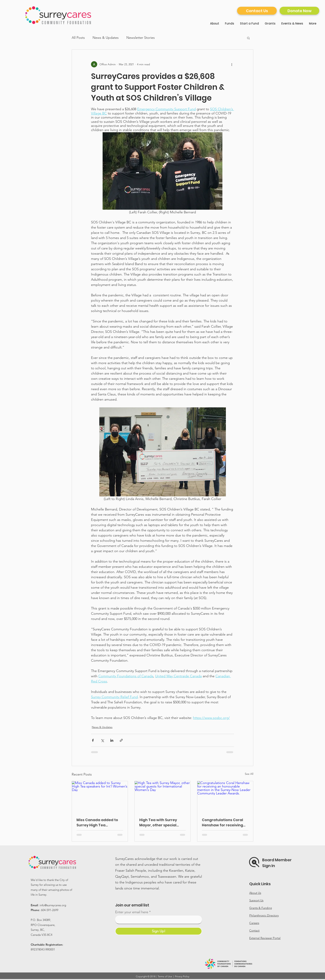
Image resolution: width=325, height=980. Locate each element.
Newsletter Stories (141, 38)
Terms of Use (165, 976)
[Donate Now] (299, 11)
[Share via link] (121, 740)
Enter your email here (132, 912)
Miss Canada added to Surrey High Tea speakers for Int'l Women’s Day (97, 823)
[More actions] (232, 64)
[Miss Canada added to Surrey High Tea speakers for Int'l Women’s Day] (100, 797)
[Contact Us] (257, 11)
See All (249, 774)
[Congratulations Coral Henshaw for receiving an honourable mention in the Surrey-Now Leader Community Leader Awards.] (225, 797)
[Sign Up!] (159, 931)
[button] (248, 38)
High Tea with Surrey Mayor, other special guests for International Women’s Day (161, 823)
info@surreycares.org (53, 905)
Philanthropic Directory (264, 915)
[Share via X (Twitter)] (102, 740)
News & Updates (106, 38)
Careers (254, 923)
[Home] (59, 15)
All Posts (78, 38)
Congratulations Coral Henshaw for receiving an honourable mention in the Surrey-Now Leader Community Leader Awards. (223, 823)
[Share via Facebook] (93, 740)
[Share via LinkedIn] (112, 740)
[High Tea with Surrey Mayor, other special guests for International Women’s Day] (163, 797)
